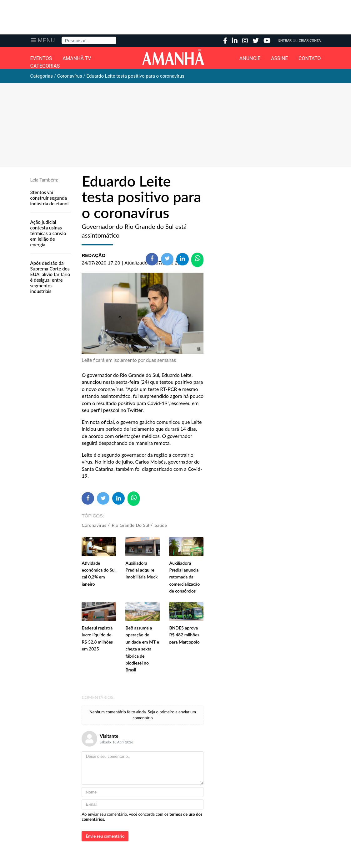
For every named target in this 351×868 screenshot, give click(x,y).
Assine (279, 59)
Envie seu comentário (105, 836)
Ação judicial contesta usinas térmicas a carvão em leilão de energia (48, 233)
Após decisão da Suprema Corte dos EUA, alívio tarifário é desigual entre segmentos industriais (50, 277)
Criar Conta (310, 41)
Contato (310, 59)
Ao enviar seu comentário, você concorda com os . (142, 817)
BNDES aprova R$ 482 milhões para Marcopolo (184, 635)
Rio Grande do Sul (131, 525)
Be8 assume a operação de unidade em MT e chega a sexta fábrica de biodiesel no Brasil (142, 649)
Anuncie (250, 59)
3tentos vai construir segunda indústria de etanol (50, 198)
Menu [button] (46, 40)
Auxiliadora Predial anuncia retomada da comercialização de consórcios (184, 577)
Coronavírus (94, 525)
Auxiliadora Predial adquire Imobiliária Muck (141, 570)
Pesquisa (62, 37)
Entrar (285, 41)
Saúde (161, 525)
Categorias (45, 66)
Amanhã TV (77, 59)
